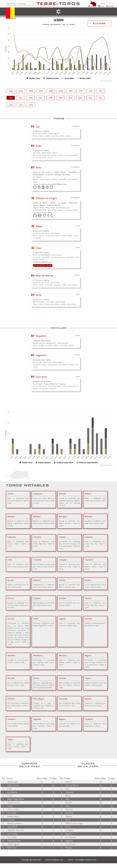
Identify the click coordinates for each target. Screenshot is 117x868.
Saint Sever (42, 377)
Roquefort (41, 336)
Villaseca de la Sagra (46, 198)
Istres (39, 295)
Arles (38, 146)
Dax (38, 127)
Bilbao (39, 226)
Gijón (39, 248)
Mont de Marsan (45, 276)
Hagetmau (41, 355)
